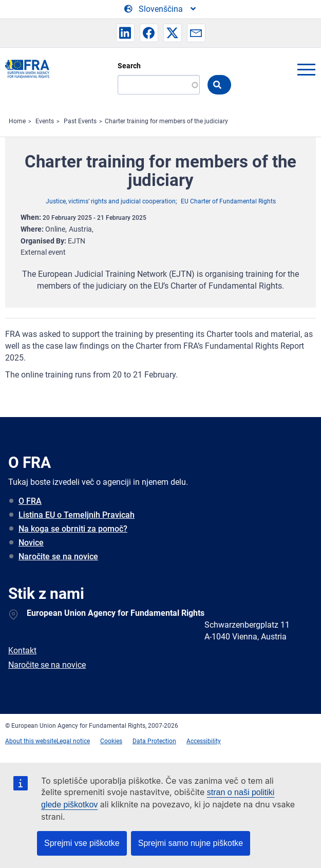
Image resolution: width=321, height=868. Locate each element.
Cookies (111, 741)
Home (17, 121)
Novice (31, 543)
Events (45, 121)
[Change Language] (161, 9)
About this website (31, 741)
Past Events (80, 121)
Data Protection (154, 741)
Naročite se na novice (58, 556)
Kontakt (22, 650)
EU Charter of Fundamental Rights (228, 201)
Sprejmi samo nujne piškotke (191, 843)
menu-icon (306, 69)
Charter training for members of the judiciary (166, 121)
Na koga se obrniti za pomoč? (73, 529)
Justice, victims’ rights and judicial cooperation (111, 201)
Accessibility (204, 741)
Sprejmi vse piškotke (82, 843)
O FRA (30, 501)
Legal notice (73, 741)
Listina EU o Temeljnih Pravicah (77, 515)
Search (129, 66)
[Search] (159, 85)
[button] (125, 33)
